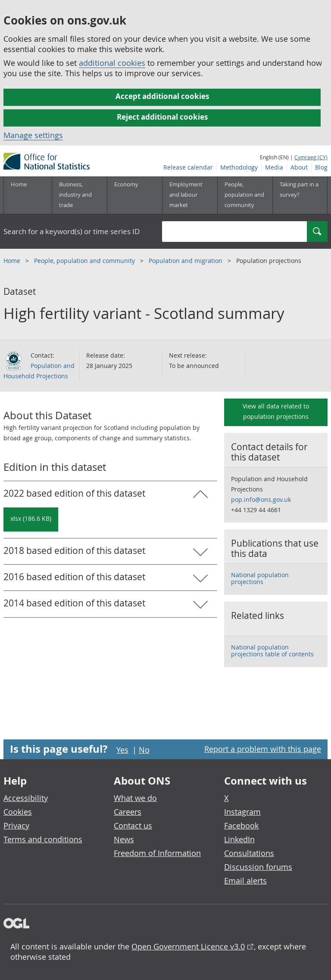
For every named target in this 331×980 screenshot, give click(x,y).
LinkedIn (239, 839)
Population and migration (186, 261)
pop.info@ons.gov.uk (261, 499)
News (124, 839)
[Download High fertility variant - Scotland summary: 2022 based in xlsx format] (31, 519)
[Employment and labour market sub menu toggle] (190, 195)
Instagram (242, 812)
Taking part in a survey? (299, 189)
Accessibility (26, 798)
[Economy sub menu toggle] (134, 195)
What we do (135, 798)
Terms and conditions (43, 839)
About (299, 167)
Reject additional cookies (162, 117)
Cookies (18, 812)
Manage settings (33, 135)
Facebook (241, 825)
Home (19, 184)
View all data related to (276, 411)
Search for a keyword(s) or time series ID (72, 231)
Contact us (133, 825)
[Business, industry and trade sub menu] (79, 195)
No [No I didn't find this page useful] (144, 750)
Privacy (16, 825)
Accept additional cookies (162, 96)
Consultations (249, 853)
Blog (321, 167)
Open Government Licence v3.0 (188, 946)
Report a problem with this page (263, 749)
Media (274, 167)
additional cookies (112, 63)
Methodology (239, 167)
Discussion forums (258, 867)
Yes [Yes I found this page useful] (122, 750)
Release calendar (188, 167)
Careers (128, 812)
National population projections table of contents (272, 651)
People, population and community (85, 261)
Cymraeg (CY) (311, 157)
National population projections (260, 578)
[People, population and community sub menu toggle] (245, 195)
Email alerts (245, 881)
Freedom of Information (157, 853)
